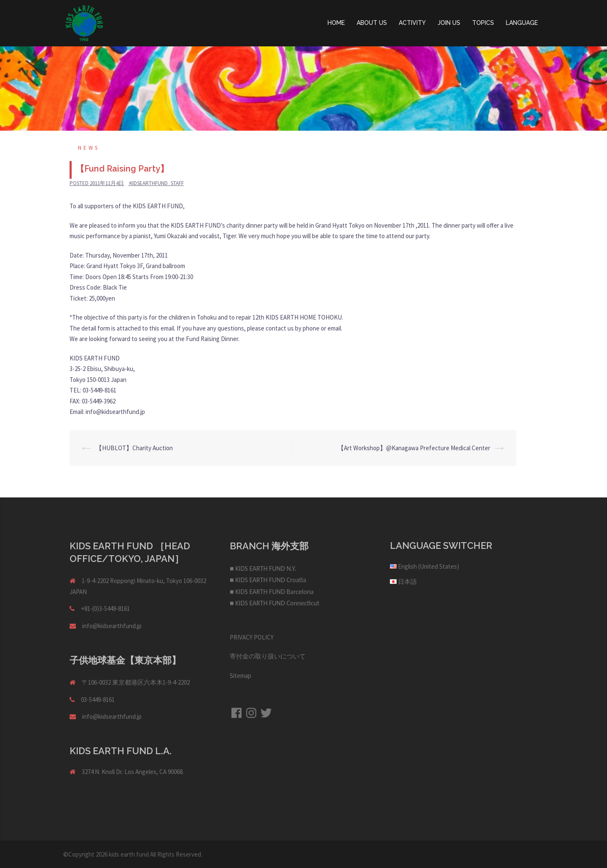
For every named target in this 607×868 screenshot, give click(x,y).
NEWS (89, 148)
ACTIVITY (412, 23)
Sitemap (240, 676)
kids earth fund (129, 854)
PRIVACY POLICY (252, 637)
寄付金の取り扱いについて (268, 656)
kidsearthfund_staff (157, 183)
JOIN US (449, 23)
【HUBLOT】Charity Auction (134, 448)
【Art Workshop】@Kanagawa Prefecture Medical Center (414, 448)
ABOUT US (372, 23)
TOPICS (483, 23)
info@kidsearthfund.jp (112, 626)
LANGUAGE (522, 23)
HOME (336, 23)
